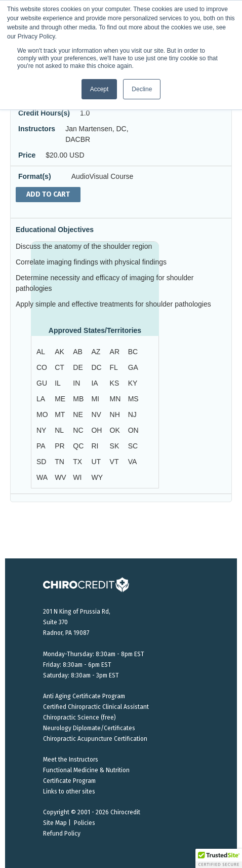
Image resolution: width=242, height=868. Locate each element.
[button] (219, 858)
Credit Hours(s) (44, 113)
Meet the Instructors (71, 760)
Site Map (55, 823)
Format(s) (35, 176)
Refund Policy (62, 834)
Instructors (37, 129)
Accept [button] (99, 89)
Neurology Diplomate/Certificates (89, 728)
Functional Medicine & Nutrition (86, 770)
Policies (85, 823)
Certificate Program (69, 781)
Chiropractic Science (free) (79, 718)
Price (27, 155)
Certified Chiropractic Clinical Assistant (96, 707)
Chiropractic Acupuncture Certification (95, 739)
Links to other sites (69, 791)
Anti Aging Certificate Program (84, 696)
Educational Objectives (55, 230)
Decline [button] (142, 89)
